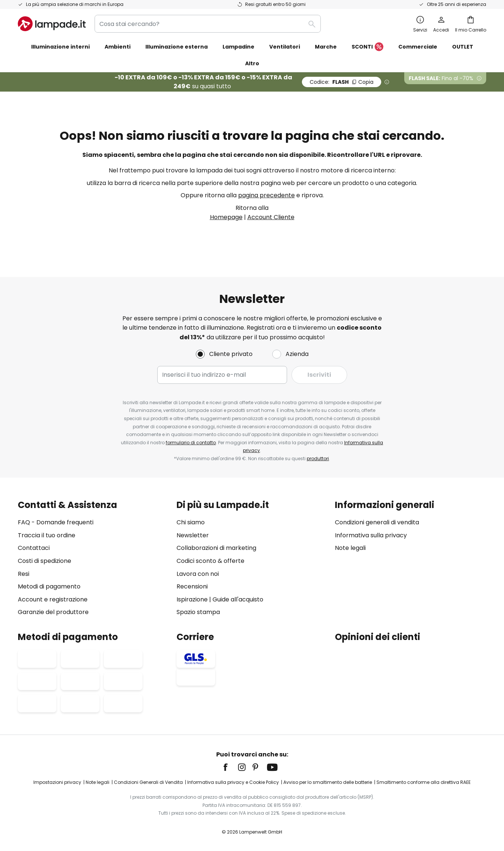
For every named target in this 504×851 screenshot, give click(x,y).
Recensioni (192, 586)
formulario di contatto (191, 443)
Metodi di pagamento (49, 586)
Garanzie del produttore (53, 612)
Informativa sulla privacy (371, 535)
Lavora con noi (198, 574)
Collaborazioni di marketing (216, 548)
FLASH (342, 82)
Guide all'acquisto (238, 599)
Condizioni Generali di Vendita (148, 782)
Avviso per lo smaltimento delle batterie (328, 782)
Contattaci (34, 548)
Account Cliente (271, 217)
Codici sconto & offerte (210, 561)
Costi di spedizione (45, 561)
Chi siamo (191, 522)
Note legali (350, 548)
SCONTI (368, 47)
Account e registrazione (53, 599)
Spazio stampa (198, 612)
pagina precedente (266, 195)
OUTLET (463, 47)
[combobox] (208, 24)
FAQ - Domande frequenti (56, 522)
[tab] (93, 559)
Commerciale (418, 47)
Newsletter (193, 535)
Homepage (226, 217)
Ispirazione (192, 599)
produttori (318, 459)
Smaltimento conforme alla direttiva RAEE (424, 782)
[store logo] (52, 24)
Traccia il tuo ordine (47, 535)
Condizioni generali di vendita (377, 522)
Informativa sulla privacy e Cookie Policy (233, 782)
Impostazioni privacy (57, 782)
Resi (24, 574)
